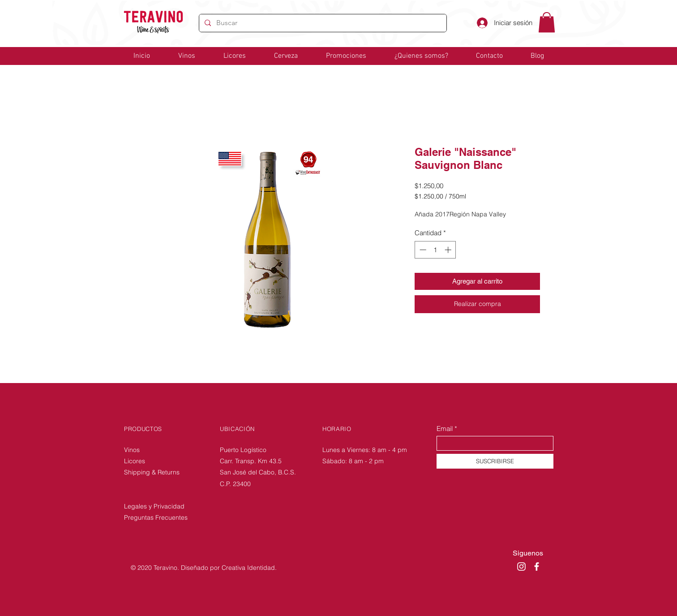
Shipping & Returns (153, 472)
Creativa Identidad (248, 568)
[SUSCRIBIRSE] (495, 461)
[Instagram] (521, 566)
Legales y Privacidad (154, 506)
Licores (135, 461)
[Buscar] (322, 23)
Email (445, 429)
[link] (547, 22)
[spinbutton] (435, 250)
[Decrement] (422, 250)
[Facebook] (537, 566)
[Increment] (449, 250)
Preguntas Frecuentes (156, 517)
